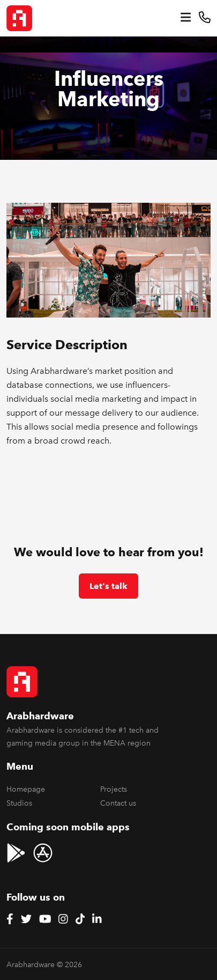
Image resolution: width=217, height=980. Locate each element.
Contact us (118, 803)
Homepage (26, 789)
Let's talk (108, 586)
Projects (114, 789)
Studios (19, 803)
